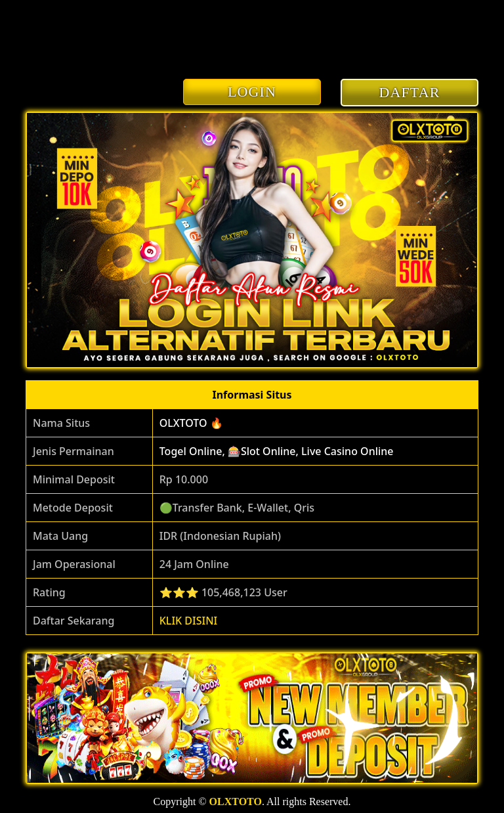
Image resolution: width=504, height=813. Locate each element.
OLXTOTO (236, 802)
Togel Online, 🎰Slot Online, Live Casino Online (277, 451)
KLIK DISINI (189, 621)
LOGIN (252, 92)
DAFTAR (410, 92)
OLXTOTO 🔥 (191, 423)
